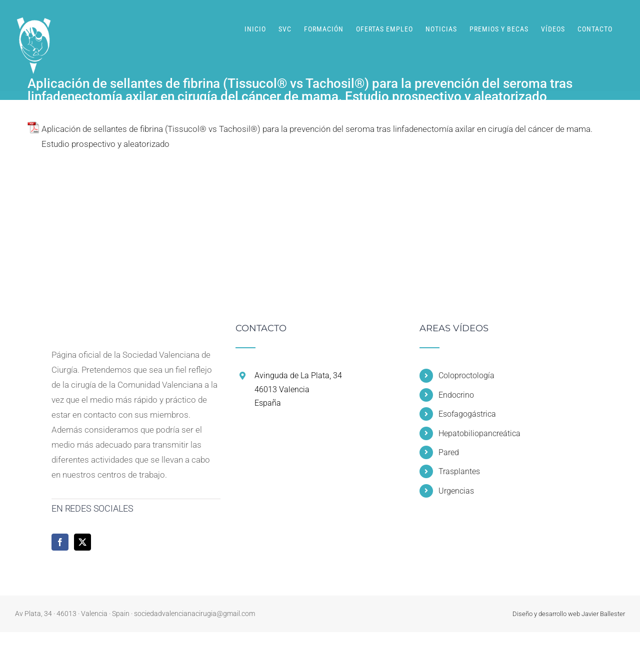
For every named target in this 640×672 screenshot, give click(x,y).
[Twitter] (82, 542)
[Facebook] (60, 542)
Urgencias (456, 491)
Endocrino (456, 395)
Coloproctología (466, 375)
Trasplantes (459, 471)
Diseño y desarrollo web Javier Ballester (569, 614)
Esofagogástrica (467, 414)
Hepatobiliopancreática (479, 433)
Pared (449, 452)
